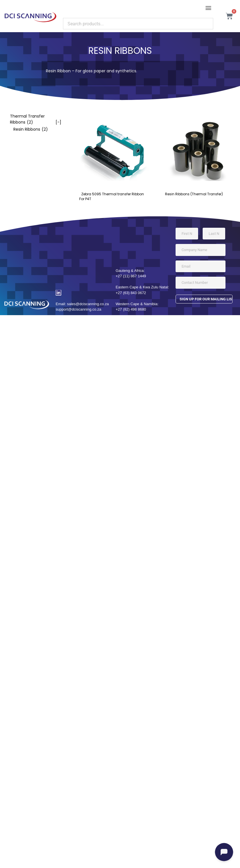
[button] (209, 8)
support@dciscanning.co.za (78, 309)
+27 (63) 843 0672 (131, 293)
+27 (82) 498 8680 (131, 309)
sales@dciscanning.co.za (88, 304)
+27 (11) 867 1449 (131, 276)
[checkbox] (33, 119)
